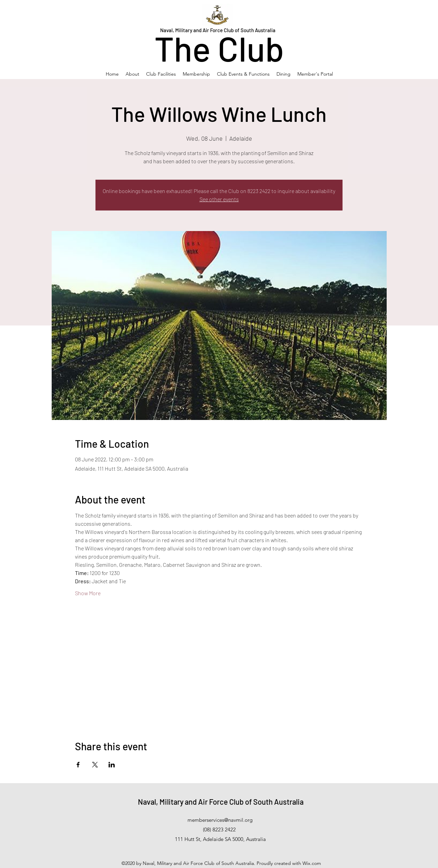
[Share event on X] (95, 765)
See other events (219, 199)
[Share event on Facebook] (78, 765)
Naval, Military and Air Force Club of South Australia (221, 802)
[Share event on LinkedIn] (112, 765)
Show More (88, 593)
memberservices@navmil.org (220, 820)
